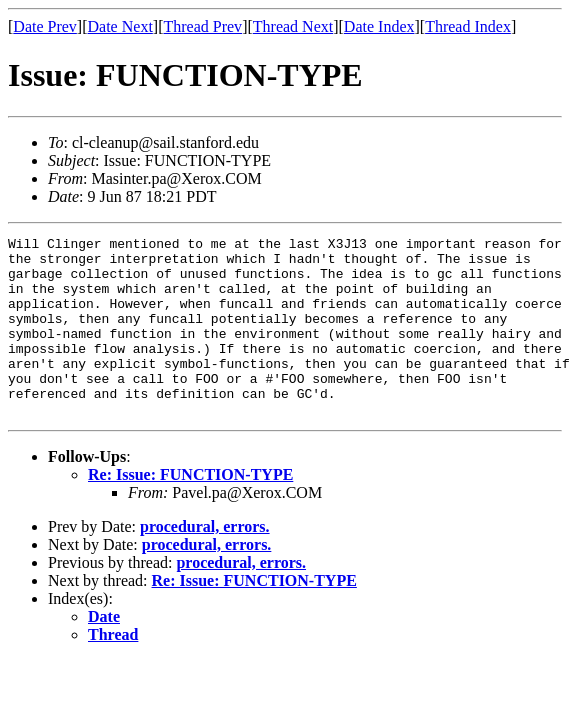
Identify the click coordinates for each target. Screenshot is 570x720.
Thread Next (293, 26)
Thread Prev (202, 26)
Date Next (120, 26)
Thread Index (468, 26)
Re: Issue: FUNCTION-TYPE (190, 510)
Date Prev (45, 26)
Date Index (379, 26)
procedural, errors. (205, 562)
